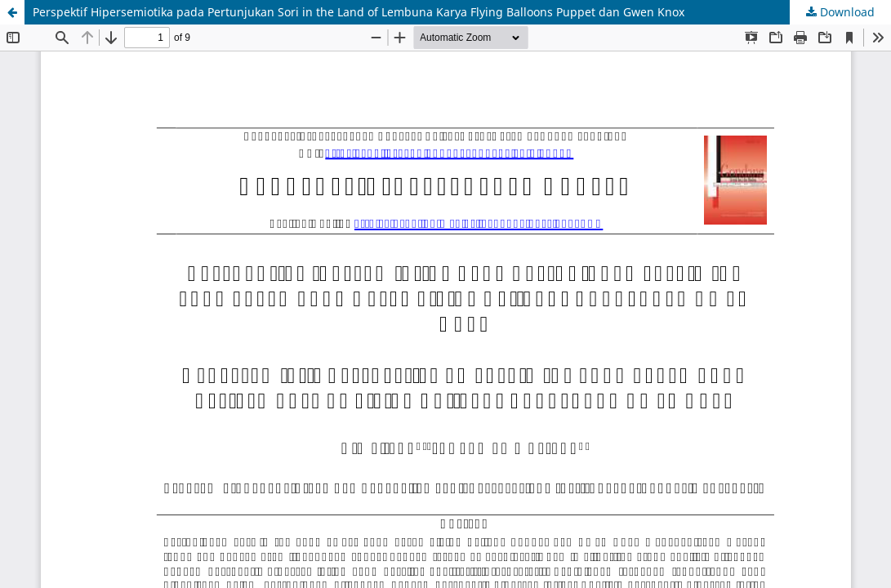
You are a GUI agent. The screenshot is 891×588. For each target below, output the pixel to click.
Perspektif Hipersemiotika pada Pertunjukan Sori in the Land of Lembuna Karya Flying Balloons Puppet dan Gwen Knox (359, 12)
